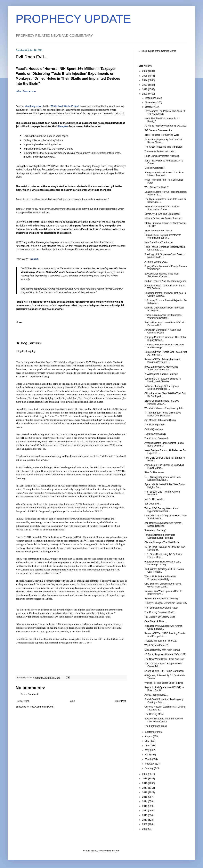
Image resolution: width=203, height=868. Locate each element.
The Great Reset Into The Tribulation (163, 147)
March (149, 759)
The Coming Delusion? (156, 438)
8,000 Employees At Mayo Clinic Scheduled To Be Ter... (161, 368)
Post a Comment (29, 694)
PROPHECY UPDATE (73, 19)
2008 (145, 829)
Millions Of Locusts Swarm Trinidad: (163, 218)
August (149, 736)
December (151, 98)
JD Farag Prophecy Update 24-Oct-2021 (165, 654)
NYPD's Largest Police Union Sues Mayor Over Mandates (163, 414)
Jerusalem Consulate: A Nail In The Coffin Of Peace (163, 331)
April (148, 755)
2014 (145, 801)
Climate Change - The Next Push (162, 542)
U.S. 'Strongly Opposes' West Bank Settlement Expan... (163, 479)
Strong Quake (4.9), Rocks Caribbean (164, 671)
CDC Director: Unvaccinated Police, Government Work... (163, 585)
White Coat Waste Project (65, 106)
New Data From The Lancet (159, 242)
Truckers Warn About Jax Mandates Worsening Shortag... (163, 316)
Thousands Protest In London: (160, 151)
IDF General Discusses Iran (159, 130)
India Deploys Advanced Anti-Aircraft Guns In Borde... (163, 627)
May (148, 750)
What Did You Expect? (156, 645)
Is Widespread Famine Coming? (161, 374)
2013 (145, 806)
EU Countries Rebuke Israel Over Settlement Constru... (162, 275)
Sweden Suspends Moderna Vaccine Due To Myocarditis (164, 720)
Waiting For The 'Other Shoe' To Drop (164, 683)
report (35, 259)
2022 (145, 89)
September (151, 732)
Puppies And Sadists (155, 434)
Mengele (63, 127)
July (147, 741)
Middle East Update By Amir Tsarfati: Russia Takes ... (163, 141)
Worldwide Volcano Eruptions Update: (164, 408)
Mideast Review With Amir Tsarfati (162, 650)
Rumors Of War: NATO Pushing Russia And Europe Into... (165, 635)
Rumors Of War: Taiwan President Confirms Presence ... (162, 361)
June (148, 746)
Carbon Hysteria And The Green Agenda (165, 281)
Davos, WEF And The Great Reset (162, 214)
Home (72, 701)
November (151, 102)
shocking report (34, 106)
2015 (145, 797)
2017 (145, 788)
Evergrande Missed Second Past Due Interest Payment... (164, 174)
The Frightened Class (156, 726)
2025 (145, 76)
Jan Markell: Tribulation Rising (160, 420)
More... (20, 322)
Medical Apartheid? (154, 168)
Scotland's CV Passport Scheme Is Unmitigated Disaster (163, 380)
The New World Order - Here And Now (164, 659)
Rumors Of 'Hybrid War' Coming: (161, 599)
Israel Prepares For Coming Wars (162, 135)
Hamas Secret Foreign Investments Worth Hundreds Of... (163, 236)
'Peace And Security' (155, 530)
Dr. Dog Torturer (28, 343)
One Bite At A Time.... (155, 621)
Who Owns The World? (157, 187)
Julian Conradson (26, 91)
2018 (145, 783)
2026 (145, 71)
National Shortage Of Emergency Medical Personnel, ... (162, 388)
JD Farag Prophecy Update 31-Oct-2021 (165, 126)
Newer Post (23, 701)
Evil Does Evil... (153, 504)
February (150, 764)
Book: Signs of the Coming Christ (159, 51)
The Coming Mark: (154, 714)
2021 (145, 94)
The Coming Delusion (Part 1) (160, 612)
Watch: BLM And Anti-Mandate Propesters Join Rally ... (160, 578)
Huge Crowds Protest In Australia (162, 156)
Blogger (115, 851)
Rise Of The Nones (154, 472)
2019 (145, 779)
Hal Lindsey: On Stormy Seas (160, 617)
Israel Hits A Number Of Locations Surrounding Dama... (162, 208)
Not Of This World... (155, 499)
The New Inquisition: (155, 425)
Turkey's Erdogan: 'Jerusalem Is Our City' (166, 603)
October (150, 107)
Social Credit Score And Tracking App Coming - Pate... (164, 701)
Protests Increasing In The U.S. (161, 641)
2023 (145, 85)
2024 (145, 80)
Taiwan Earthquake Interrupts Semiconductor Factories (160, 536)
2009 (145, 824)
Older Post (120, 701)
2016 (145, 792)
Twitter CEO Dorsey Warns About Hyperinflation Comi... (162, 510)
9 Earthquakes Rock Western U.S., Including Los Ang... (163, 563)
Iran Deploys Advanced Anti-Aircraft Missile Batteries (163, 524)
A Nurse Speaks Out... (156, 262)
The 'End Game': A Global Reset (161, 608)
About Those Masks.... (156, 695)
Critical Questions (154, 429)
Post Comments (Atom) (42, 707)
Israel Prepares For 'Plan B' (159, 231)
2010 (145, 820)
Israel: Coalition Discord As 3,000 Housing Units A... (162, 402)
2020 (145, 774)
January (150, 768)
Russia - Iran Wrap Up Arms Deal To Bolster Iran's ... (163, 593)
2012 (145, 811)
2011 (145, 815)
